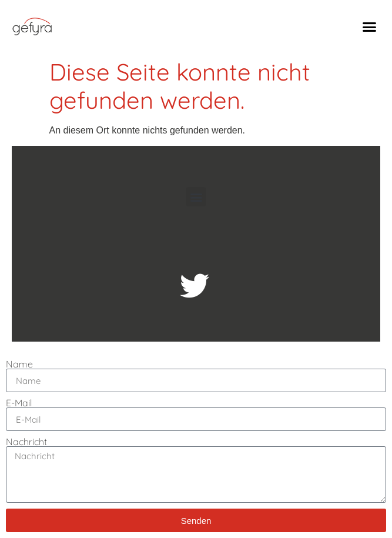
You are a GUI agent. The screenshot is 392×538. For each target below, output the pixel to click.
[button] (370, 26)
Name (19, 364)
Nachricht (26, 442)
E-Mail (19, 403)
